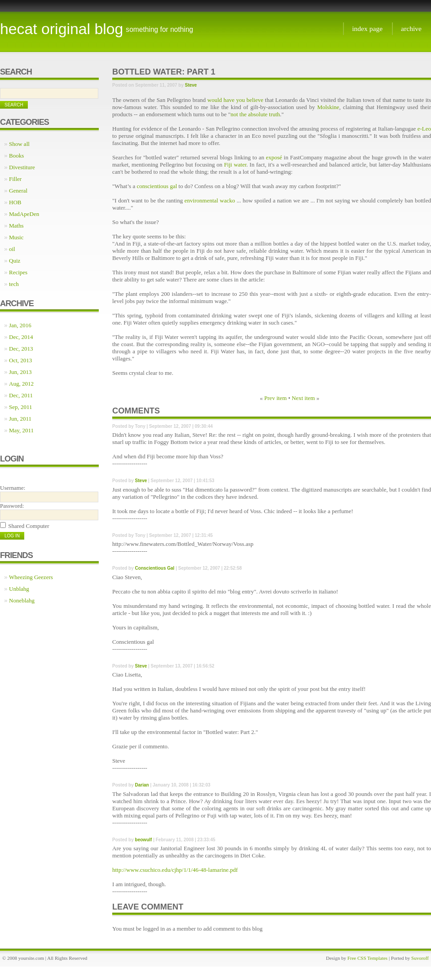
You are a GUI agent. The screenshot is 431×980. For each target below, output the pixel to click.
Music (16, 237)
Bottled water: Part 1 (164, 72)
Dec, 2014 (21, 337)
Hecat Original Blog (62, 29)
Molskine (328, 107)
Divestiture (22, 167)
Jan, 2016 (20, 325)
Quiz (15, 261)
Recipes (18, 272)
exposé (274, 157)
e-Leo (424, 129)
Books (16, 156)
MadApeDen (24, 214)
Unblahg (19, 589)
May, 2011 (21, 430)
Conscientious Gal (155, 568)
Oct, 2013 (20, 360)
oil (12, 249)
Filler (15, 179)
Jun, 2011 (20, 419)
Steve (191, 85)
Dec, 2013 (21, 349)
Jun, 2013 (20, 372)
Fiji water (235, 165)
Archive (411, 29)
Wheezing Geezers (31, 577)
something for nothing (159, 29)
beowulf (144, 840)
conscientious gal (157, 186)
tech (14, 284)
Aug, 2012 (21, 384)
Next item (303, 398)
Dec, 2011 (21, 395)
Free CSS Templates (367, 958)
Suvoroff (420, 958)
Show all (19, 144)
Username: (13, 488)
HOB (15, 202)
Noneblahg (22, 600)
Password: (12, 506)
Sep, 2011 (21, 407)
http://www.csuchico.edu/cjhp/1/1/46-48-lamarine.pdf (175, 870)
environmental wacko (210, 200)
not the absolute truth (255, 114)
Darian (142, 785)
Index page (367, 29)
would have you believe (235, 100)
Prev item (276, 398)
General (18, 191)
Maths (16, 226)
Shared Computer (29, 526)
